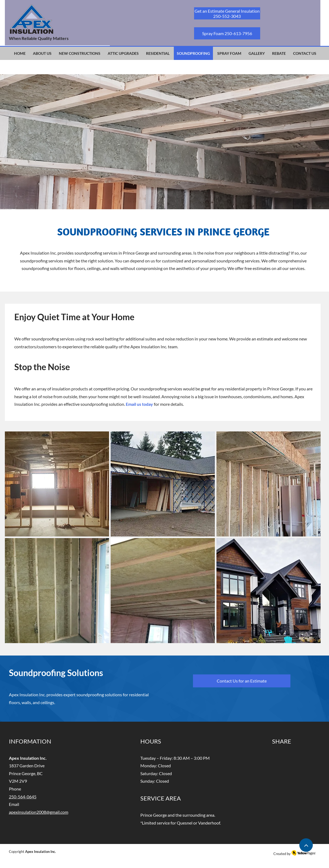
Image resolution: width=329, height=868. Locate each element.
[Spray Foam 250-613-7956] (227, 33)
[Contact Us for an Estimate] (242, 681)
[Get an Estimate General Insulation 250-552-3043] (227, 13)
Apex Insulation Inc (40, 852)
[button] (57, 484)
